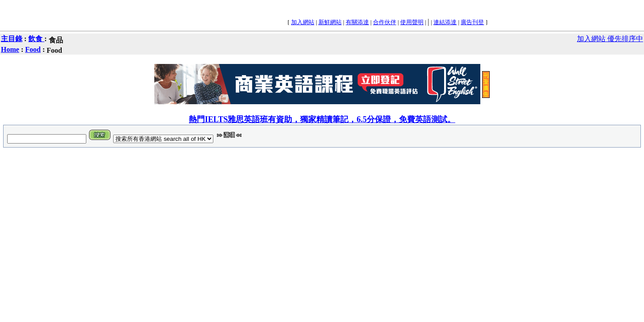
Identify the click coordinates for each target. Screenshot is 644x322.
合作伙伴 (385, 22)
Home (10, 49)
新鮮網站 (330, 22)
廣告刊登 (472, 22)
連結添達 (445, 22)
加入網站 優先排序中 (610, 39)
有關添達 (357, 22)
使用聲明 (412, 22)
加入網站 (303, 22)
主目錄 (12, 39)
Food (33, 49)
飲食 (36, 39)
